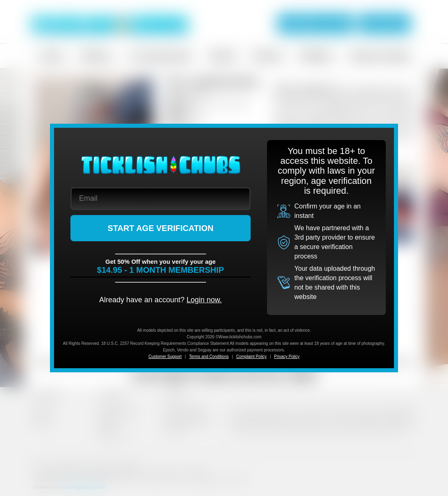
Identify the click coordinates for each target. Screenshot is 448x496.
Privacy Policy (287, 357)
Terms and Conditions (209, 357)
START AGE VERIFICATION (161, 228)
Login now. (204, 300)
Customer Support (165, 357)
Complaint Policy (251, 357)
